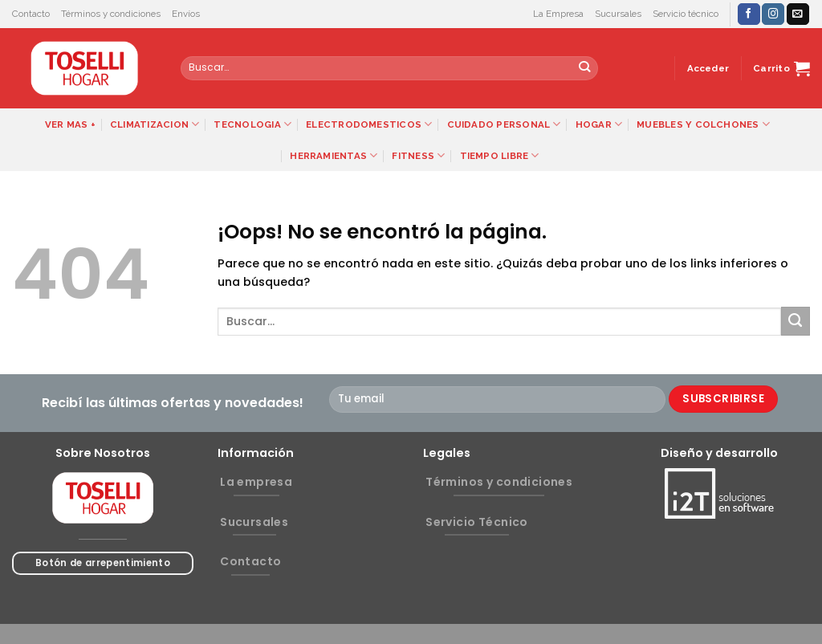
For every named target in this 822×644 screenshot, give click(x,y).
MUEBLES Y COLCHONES (703, 124)
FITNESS (418, 155)
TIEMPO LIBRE (500, 155)
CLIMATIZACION (155, 124)
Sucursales (618, 14)
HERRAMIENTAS (334, 155)
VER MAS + (70, 124)
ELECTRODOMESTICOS (369, 124)
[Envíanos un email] (798, 14)
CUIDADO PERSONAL (504, 124)
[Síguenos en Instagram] (773, 14)
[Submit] (585, 68)
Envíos (186, 14)
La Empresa (558, 14)
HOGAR (599, 124)
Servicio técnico (686, 14)
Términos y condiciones (111, 14)
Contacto (31, 14)
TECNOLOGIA (252, 124)
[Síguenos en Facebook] (749, 14)
